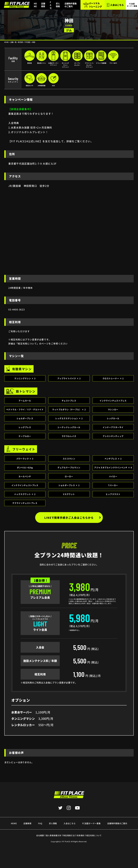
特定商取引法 (69, 835)
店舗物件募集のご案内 (71, 5)
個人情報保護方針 (54, 835)
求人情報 (58, 5)
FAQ (51, 5)
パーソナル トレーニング (92, 5)
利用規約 (81, 835)
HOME (35, 5)
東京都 (20, 42)
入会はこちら (115, 5)
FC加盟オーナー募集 (91, 823)
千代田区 (27, 42)
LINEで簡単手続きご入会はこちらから (73, 518)
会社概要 (40, 835)
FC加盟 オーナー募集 (132, 5)
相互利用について (94, 835)
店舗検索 (43, 5)
